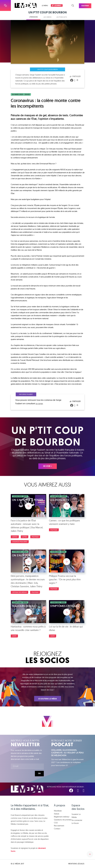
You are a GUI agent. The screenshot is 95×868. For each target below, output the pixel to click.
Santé (14, 636)
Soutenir (88, 4)
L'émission (33, 17)
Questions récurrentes (63, 820)
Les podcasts (62, 17)
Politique (35, 537)
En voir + (48, 466)
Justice (15, 537)
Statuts (57, 814)
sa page (39, 403)
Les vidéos (47, 17)
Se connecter (77, 820)
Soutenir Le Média (76, 816)
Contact (57, 829)
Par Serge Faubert (26, 394)
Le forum (75, 823)
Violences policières (20, 542)
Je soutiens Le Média (48, 699)
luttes (25, 537)
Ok (39, 773)
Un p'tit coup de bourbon (47, 69)
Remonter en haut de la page (90, 854)
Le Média (27, 789)
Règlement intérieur (62, 817)
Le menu (45, 6)
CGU (56, 823)
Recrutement (59, 826)
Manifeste (58, 811)
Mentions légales (76, 864)
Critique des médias (19, 592)
